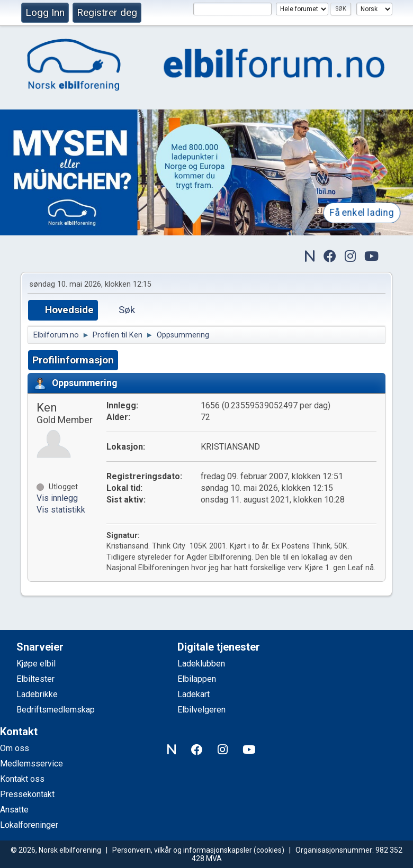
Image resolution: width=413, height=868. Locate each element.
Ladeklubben (201, 664)
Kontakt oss (22, 779)
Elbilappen (197, 679)
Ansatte (14, 810)
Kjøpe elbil (36, 664)
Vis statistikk (61, 510)
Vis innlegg (57, 498)
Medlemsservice (32, 764)
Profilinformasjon (73, 360)
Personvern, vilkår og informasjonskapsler (182, 850)
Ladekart (194, 694)
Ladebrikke (37, 694)
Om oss (15, 748)
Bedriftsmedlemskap (56, 710)
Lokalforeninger (29, 825)
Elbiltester (35, 679)
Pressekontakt (27, 794)
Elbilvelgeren (201, 710)
